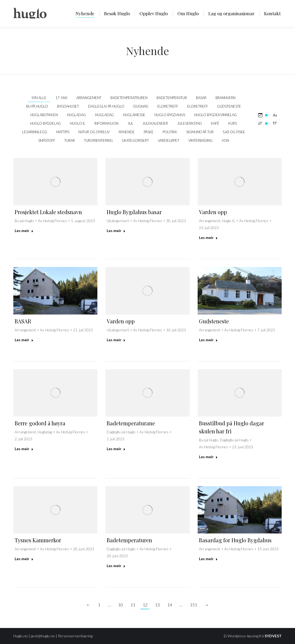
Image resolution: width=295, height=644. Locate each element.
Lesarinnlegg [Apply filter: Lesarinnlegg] (35, 132)
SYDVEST (273, 636)
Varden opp (213, 212)
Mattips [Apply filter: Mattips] (63, 132)
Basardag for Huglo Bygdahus (235, 540)
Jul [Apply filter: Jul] (130, 123)
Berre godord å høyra (40, 423)
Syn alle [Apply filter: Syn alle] (39, 98)
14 (170, 605)
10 (121, 605)
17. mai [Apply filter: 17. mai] (61, 98)
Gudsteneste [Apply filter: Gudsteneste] (229, 106)
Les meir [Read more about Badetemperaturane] (116, 449)
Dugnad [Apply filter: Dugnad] (141, 106)
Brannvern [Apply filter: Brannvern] (226, 98)
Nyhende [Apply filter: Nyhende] (127, 132)
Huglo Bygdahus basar (134, 212)
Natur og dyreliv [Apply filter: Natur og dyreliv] (94, 132)
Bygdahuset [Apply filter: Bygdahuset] (68, 106)
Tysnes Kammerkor (38, 540)
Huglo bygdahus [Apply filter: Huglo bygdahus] (170, 115)
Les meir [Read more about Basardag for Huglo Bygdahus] (208, 559)
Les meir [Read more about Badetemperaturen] (116, 566)
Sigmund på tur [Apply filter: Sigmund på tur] (200, 132)
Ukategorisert (118, 221)
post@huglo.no (43, 636)
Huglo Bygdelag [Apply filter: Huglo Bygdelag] (45, 123)
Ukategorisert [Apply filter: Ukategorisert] (135, 140)
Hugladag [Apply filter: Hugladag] (76, 115)
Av (52, 221)
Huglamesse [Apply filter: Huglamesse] (134, 115)
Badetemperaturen (129, 540)
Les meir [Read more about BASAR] (24, 340)
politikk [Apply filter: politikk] (170, 132)
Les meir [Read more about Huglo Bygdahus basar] (116, 231)
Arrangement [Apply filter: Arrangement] (89, 98)
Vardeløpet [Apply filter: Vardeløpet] (169, 140)
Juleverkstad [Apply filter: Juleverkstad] (190, 123)
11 (133, 605)
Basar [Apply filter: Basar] (201, 98)
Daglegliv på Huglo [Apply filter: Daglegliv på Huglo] (106, 106)
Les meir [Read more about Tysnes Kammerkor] (24, 559)
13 (157, 605)
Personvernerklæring (75, 636)
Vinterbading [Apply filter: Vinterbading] (200, 140)
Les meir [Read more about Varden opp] (208, 237)
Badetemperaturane (131, 423)
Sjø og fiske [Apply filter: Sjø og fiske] (234, 132)
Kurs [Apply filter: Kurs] (233, 123)
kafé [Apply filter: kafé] (215, 123)
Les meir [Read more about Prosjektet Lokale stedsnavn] (24, 231)
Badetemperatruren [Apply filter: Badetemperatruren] (129, 98)
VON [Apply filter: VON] (225, 140)
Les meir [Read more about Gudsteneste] (208, 340)
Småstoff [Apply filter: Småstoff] (47, 140)
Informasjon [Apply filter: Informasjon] (106, 123)
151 (194, 605)
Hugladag (45, 432)
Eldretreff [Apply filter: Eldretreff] (168, 106)
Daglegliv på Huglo (121, 432)
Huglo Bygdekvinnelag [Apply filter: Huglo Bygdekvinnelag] (216, 115)
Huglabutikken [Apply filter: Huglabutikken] (44, 115)
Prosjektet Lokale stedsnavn (48, 212)
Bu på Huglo (24, 221)
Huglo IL (229, 221)
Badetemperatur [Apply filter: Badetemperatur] (172, 98)
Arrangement (210, 221)
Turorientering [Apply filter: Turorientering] (98, 140)
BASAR (23, 321)
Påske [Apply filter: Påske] (149, 132)
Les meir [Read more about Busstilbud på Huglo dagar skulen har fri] (208, 457)
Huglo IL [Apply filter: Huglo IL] (78, 123)
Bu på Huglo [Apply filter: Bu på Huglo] (37, 106)
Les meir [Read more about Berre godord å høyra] (24, 449)
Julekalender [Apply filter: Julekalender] (155, 123)
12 (145, 605)
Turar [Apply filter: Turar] (70, 140)
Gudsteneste (214, 321)
